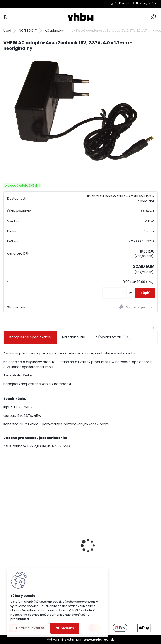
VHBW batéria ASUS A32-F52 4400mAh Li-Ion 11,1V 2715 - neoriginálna (120, 540)
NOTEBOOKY (28, 31)
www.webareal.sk (99, 639)
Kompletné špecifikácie (30, 337)
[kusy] (115, 293)
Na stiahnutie (74, 337)
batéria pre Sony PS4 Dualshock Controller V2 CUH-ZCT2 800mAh (36, 556)
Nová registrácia (147, 3)
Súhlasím (65, 628)
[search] (153, 17)
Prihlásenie (122, 3)
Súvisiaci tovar (114, 337)
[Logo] (81, 17)
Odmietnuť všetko (30, 628)
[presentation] (6, 538)
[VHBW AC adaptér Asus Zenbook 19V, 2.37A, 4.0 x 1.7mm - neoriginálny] (80, 113)
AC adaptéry (54, 31)
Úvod (7, 31)
